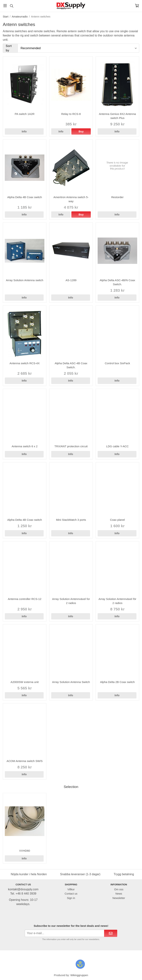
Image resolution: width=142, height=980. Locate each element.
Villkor (71, 889)
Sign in (71, 898)
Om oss (119, 889)
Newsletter (119, 898)
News (119, 894)
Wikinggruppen (79, 975)
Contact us (71, 894)
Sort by (9, 48)
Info (24, 131)
